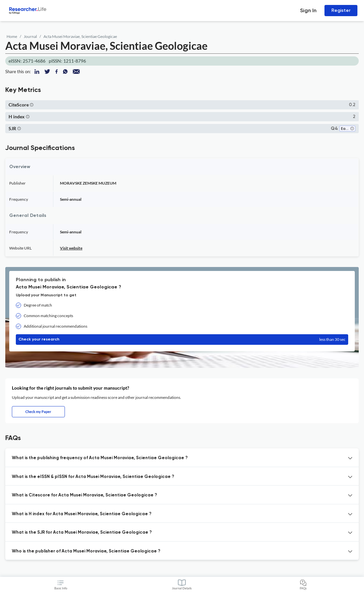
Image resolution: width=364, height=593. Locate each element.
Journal (30, 36)
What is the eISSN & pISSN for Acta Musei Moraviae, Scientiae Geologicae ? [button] (93, 477)
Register (341, 10)
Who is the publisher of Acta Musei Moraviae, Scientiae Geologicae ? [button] (86, 551)
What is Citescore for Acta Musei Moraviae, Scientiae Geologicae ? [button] (84, 495)
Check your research (182, 340)
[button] (32, 105)
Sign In (308, 10)
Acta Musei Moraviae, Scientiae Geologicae (80, 36)
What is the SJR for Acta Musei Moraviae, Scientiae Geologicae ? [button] (82, 533)
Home (12, 36)
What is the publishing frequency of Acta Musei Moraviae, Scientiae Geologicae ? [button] (100, 458)
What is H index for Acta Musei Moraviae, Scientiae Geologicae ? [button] (82, 514)
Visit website (71, 248)
